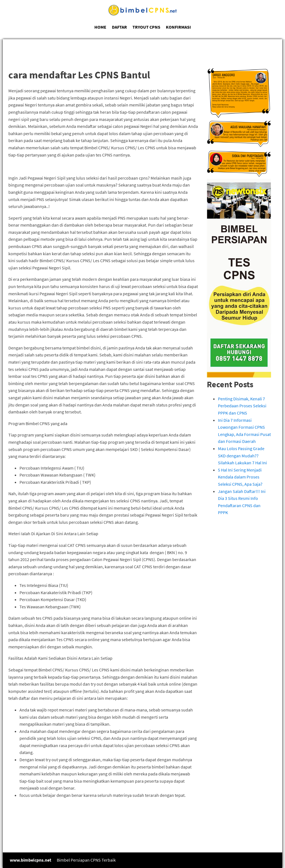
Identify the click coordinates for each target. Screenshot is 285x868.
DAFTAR (119, 27)
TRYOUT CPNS (146, 27)
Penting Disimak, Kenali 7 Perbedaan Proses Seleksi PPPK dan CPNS (242, 406)
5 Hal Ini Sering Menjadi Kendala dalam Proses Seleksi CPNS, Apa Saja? (240, 477)
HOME (100, 27)
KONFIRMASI (178, 27)
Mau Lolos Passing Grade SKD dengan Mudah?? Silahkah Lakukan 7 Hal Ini (242, 456)
